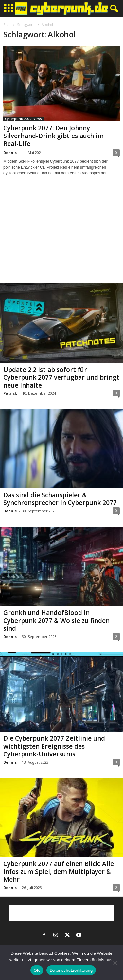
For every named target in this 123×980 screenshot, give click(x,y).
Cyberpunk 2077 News (23, 119)
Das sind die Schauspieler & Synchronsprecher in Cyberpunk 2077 (60, 499)
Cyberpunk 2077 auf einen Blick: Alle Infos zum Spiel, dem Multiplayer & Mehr (59, 872)
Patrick (10, 393)
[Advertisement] (61, 236)
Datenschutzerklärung (71, 970)
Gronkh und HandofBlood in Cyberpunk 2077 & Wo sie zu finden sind (56, 621)
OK (37, 970)
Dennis (10, 152)
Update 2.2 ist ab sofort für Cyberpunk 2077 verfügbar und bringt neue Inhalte (61, 377)
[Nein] (115, 963)
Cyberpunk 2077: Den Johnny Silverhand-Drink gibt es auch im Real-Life (53, 136)
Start (7, 25)
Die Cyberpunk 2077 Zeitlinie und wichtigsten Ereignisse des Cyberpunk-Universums (54, 746)
